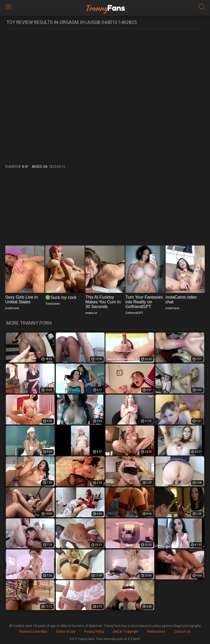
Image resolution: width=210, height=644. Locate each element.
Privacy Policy (94, 632)
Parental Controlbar (33, 632)
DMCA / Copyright (126, 632)
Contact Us (182, 632)
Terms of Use (66, 632)
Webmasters (156, 632)
